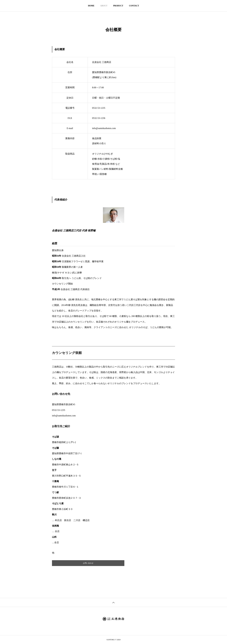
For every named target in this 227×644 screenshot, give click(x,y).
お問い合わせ (88, 563)
